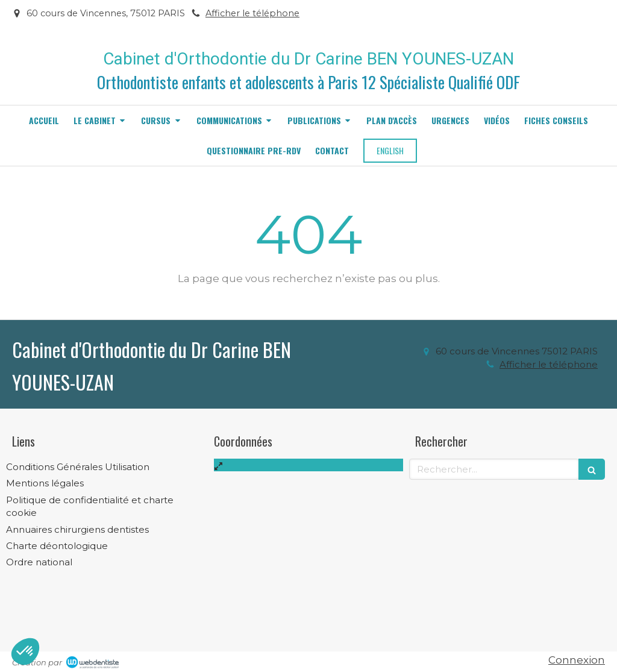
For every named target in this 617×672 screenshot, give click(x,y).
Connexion (577, 660)
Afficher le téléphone (252, 13)
